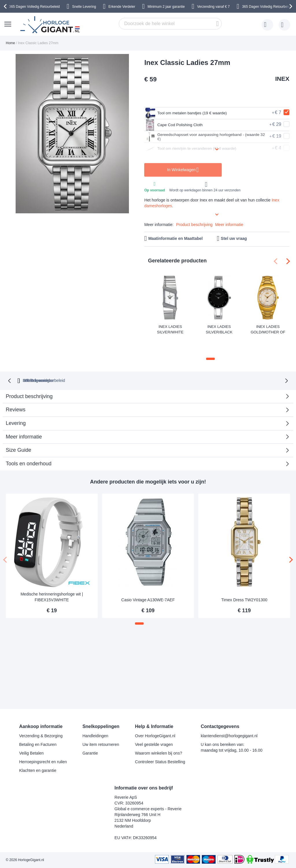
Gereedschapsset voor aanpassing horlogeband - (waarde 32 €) (201, 137)
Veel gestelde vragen (154, 744)
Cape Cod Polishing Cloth (177, 125)
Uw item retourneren (101, 744)
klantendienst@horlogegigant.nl (229, 736)
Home (10, 43)
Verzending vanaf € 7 (213, 7)
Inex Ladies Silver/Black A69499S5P (219, 329)
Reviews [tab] (16, 392)
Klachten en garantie (38, 770)
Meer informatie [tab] (24, 419)
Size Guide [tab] (18, 432)
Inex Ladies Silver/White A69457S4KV (170, 329)
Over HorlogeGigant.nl (155, 736)
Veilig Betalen (31, 753)
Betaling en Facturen (38, 744)
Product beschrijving (194, 225)
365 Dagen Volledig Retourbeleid (34, 7)
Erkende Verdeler (122, 7)
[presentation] (6, 6)
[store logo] (51, 25)
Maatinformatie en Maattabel (175, 238)
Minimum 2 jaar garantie (166, 7)
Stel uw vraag (234, 238)
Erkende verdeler (159, 362)
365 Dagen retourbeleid (105, 362)
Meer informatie (229, 225)
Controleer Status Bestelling (160, 762)
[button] (210, 341)
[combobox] (170, 24)
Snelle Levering (84, 7)
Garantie (90, 753)
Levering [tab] (16, 405)
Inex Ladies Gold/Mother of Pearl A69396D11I (268, 329)
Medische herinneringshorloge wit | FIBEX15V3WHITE (52, 579)
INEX (282, 79)
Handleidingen (95, 736)
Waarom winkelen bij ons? (159, 753)
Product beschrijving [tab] (29, 378)
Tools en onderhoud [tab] (29, 446)
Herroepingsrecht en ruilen (43, 762)
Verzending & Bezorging (41, 736)
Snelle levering (204, 362)
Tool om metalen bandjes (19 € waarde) (191, 113)
